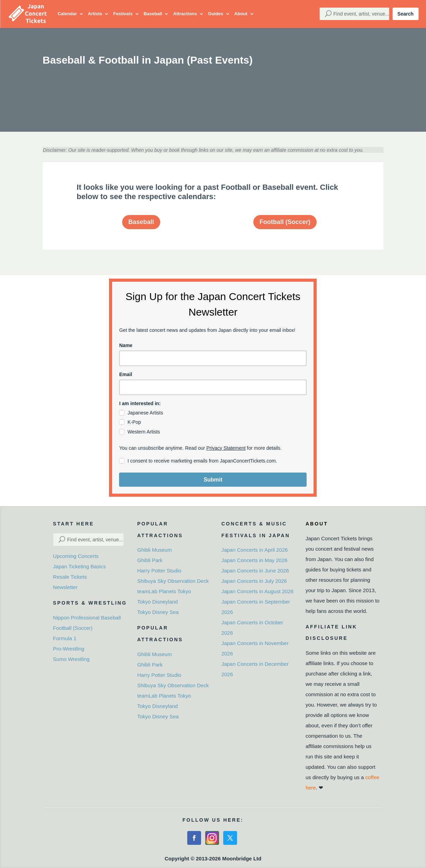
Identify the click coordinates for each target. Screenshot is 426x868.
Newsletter (65, 587)
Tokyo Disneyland (157, 602)
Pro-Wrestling (69, 649)
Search (405, 14)
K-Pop (134, 422)
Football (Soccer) (285, 222)
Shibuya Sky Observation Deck (173, 581)
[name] (213, 358)
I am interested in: (140, 403)
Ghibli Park (150, 560)
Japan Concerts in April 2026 (255, 550)
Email (125, 374)
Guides (216, 14)
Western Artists (144, 432)
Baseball (153, 14)
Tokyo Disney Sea (158, 612)
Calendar (67, 14)
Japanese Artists (145, 413)
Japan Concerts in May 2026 (255, 560)
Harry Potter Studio (159, 571)
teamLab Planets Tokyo (164, 591)
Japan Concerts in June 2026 (255, 571)
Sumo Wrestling (71, 659)
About (241, 14)
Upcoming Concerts (76, 556)
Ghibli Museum (154, 550)
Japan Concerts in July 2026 (254, 581)
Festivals (123, 14)
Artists (95, 14)
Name (126, 345)
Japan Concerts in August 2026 (257, 591)
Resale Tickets (70, 577)
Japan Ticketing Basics (79, 566)
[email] (213, 387)
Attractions (185, 14)
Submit (213, 480)
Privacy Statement (226, 448)
